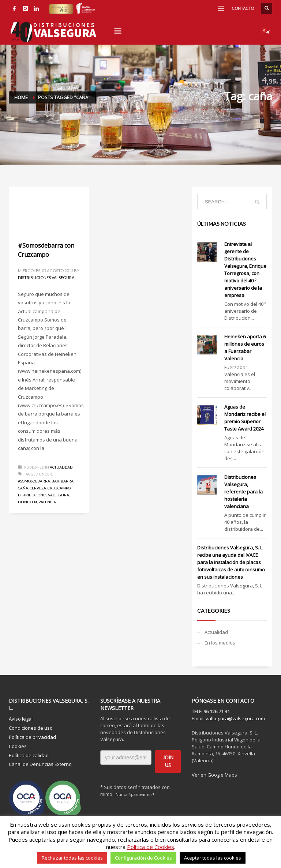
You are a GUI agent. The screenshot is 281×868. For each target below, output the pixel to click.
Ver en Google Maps (214, 775)
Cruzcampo (59, 488)
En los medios (220, 643)
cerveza (38, 488)
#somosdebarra (34, 481)
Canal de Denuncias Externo (40, 764)
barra (67, 481)
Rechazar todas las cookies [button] (72, 858)
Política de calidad (29, 755)
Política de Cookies (151, 847)
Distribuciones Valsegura (46, 277)
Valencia (47, 502)
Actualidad (61, 467)
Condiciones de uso (31, 728)
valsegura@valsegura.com (235, 718)
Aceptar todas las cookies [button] (213, 858)
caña (23, 488)
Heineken (27, 502)
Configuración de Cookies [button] (143, 858)
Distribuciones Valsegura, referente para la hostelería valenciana (243, 492)
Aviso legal (21, 719)
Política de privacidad (32, 737)
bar (55, 481)
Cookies (18, 746)
